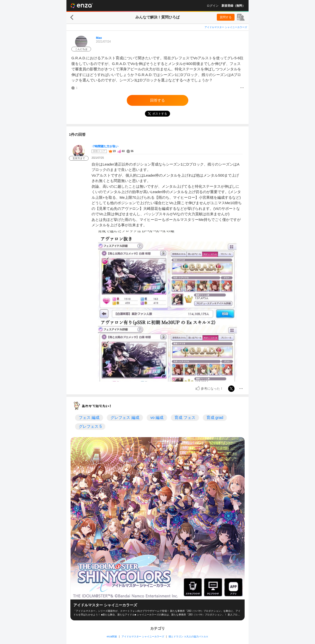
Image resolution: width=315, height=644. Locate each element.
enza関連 (112, 636)
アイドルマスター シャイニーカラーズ (226, 27)
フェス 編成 (89, 418)
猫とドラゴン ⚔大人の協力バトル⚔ (188, 636)
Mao (99, 38)
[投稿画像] (167, 306)
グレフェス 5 (90, 426)
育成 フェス (185, 418)
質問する (226, 17)
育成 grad (215, 418)
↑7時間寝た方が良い (105, 146)
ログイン (213, 6)
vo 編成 (157, 418)
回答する (157, 100)
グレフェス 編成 (125, 418)
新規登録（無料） (233, 6)
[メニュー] (242, 88)
